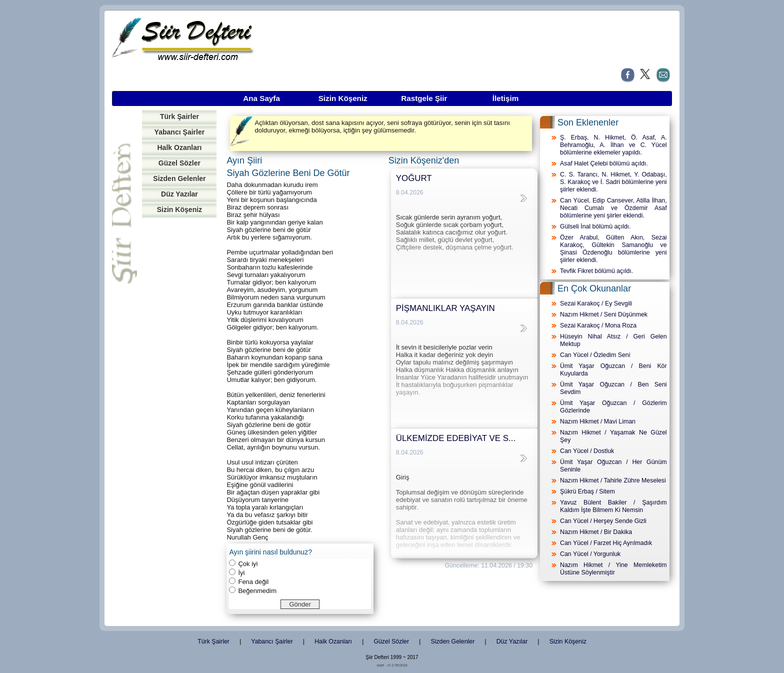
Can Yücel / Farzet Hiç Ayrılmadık (606, 543)
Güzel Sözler (179, 163)
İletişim (505, 98)
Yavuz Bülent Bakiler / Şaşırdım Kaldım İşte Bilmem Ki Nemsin (613, 506)
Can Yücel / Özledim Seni (595, 355)
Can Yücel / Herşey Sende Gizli (603, 521)
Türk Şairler (179, 116)
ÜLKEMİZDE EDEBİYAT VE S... (456, 438)
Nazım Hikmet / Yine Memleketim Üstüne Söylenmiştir (613, 569)
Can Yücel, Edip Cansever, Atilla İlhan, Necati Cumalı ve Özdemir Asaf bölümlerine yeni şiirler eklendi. (613, 208)
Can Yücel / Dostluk (587, 451)
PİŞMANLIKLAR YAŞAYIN (445, 308)
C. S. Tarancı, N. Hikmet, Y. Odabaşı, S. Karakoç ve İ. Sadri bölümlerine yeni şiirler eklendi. (613, 182)
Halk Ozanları (179, 147)
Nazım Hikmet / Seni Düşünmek (604, 314)
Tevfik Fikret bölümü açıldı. (596, 271)
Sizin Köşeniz (343, 98)
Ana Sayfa (261, 98)
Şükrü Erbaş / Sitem (587, 491)
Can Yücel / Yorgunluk (590, 554)
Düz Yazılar (179, 194)
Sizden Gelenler (179, 178)
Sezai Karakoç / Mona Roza (598, 325)
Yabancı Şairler (180, 132)
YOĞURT (414, 178)
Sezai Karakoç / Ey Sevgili (596, 303)
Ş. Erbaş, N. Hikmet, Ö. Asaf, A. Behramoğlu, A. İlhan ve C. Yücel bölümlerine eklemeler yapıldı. (613, 145)
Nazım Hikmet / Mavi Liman (598, 421)
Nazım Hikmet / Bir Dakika (596, 532)
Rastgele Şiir (424, 98)
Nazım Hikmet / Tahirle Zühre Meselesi (613, 480)
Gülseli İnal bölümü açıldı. (595, 226)
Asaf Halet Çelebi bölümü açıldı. (604, 163)
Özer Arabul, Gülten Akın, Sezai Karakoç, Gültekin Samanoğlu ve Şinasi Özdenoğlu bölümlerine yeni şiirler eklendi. (613, 249)
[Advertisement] (179, 376)
